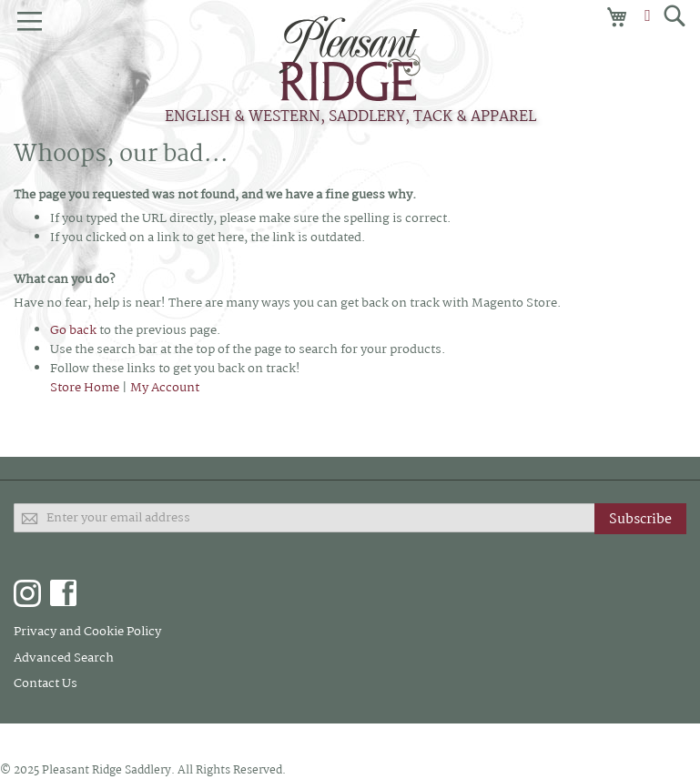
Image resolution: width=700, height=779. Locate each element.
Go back (73, 330)
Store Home (85, 388)
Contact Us (46, 683)
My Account (165, 388)
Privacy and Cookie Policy (87, 632)
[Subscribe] (640, 519)
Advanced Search (64, 658)
